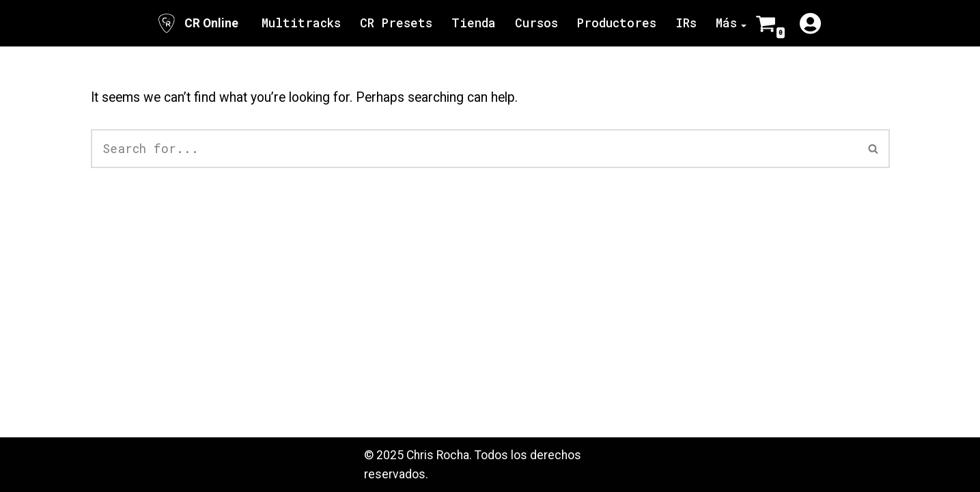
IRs (686, 23)
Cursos (536, 23)
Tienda (474, 23)
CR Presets (396, 23)
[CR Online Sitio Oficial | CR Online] (197, 23)
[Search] (474, 149)
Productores (617, 23)
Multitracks (301, 23)
